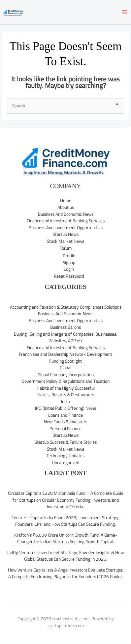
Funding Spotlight (65, 361)
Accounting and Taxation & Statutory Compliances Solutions (66, 307)
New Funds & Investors (65, 422)
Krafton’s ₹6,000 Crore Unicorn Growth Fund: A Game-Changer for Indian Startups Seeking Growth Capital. (66, 538)
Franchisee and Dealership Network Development (65, 354)
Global (65, 368)
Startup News (66, 234)
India (65, 402)
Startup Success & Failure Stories (66, 442)
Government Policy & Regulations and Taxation (66, 381)
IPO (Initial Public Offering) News (65, 408)
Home (66, 201)
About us (66, 207)
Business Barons (65, 327)
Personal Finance (65, 429)
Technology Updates (65, 456)
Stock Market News (65, 241)
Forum (65, 248)
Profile (69, 256)
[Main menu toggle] (125, 12)
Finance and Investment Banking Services (66, 221)
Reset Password (69, 276)
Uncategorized (65, 462)
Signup (69, 263)
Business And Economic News (66, 214)
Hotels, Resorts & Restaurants (66, 395)
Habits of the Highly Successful (66, 388)
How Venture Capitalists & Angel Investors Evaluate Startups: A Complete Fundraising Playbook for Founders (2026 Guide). (65, 573)
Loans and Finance (65, 415)
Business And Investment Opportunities (66, 228)
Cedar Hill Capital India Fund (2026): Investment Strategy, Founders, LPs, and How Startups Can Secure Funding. (65, 521)
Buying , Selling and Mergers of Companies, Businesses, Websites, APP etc (65, 337)
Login (69, 269)
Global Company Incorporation (66, 375)
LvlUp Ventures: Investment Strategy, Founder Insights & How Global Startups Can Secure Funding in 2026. (65, 556)
